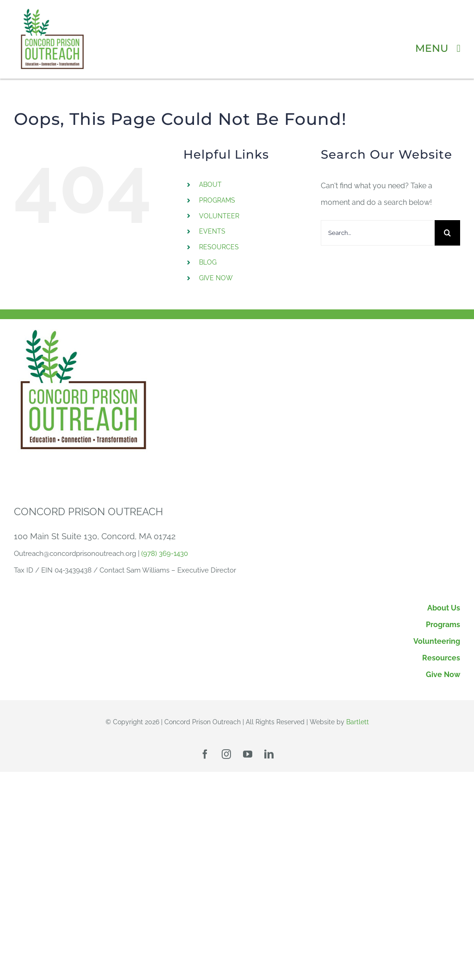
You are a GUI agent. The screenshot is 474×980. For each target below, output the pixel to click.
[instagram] (226, 754)
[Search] (447, 233)
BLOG (208, 262)
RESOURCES (219, 247)
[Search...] (378, 233)
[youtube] (248, 754)
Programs (443, 625)
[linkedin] (269, 754)
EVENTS (212, 231)
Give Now (443, 675)
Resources (441, 658)
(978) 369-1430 (165, 554)
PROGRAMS (217, 200)
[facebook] (205, 754)
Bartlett (358, 722)
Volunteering (437, 641)
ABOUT (210, 185)
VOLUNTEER (219, 216)
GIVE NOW (216, 278)
